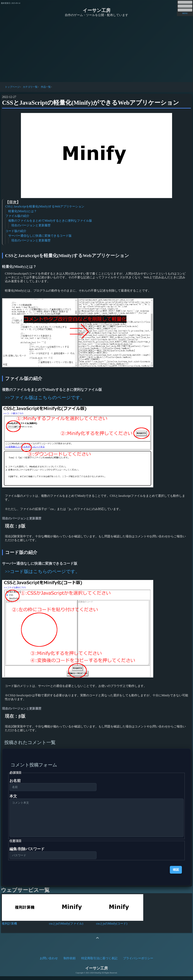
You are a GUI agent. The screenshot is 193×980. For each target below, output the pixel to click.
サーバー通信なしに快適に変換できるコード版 (40, 236)
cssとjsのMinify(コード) (112, 927)
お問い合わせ (49, 962)
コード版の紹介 (16, 231)
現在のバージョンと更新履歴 (31, 225)
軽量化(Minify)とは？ (23, 211)
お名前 (15, 781)
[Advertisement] (96, 50)
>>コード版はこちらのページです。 (42, 571)
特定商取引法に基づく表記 (99, 962)
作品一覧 (46, 87)
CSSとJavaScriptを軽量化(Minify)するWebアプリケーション (45, 206)
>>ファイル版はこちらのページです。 (45, 398)
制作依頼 (70, 962)
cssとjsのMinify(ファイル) (66, 927)
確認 (176, 873)
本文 (13, 796)
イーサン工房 (97, 10)
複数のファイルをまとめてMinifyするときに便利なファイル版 (50, 221)
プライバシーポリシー (138, 962)
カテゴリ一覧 (30, 87)
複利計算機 (9, 927)
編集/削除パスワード (27, 853)
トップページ (12, 87)
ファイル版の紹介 (17, 216)
